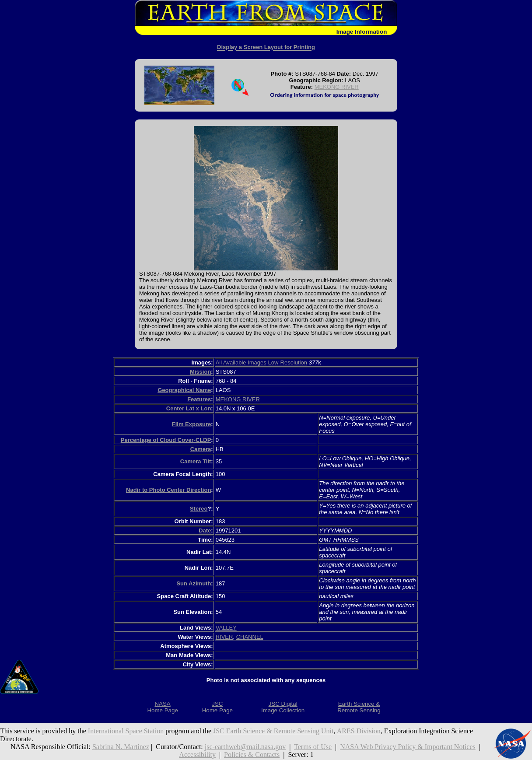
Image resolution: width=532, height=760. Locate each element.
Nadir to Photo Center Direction (168, 490)
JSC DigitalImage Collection (283, 707)
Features (199, 399)
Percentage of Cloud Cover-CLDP (166, 440)
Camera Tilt (196, 461)
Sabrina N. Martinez (121, 747)
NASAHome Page (162, 707)
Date (205, 531)
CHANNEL (250, 637)
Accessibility (197, 755)
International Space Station (126, 731)
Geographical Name (184, 390)
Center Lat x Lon (189, 408)
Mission (200, 372)
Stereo (199, 509)
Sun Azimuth (194, 583)
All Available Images (241, 362)
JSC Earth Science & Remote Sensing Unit (273, 731)
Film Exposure (192, 424)
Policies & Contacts (252, 755)
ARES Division (359, 731)
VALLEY (226, 628)
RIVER (224, 637)
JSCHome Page (217, 707)
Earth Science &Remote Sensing (359, 707)
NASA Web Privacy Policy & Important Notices (408, 747)
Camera (201, 449)
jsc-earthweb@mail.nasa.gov (245, 747)
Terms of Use (313, 747)
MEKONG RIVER (337, 87)
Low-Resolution (287, 362)
